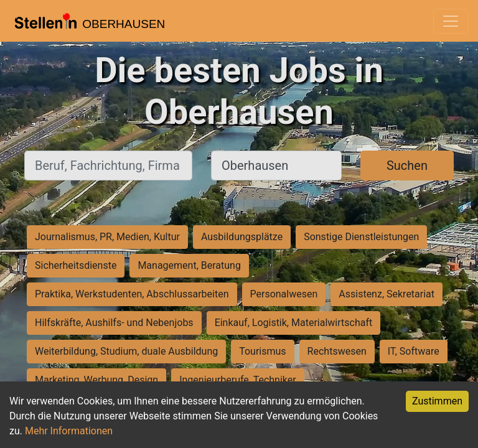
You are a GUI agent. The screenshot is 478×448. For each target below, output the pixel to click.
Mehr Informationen (69, 431)
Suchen (407, 166)
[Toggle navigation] (451, 21)
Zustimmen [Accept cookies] (437, 401)
